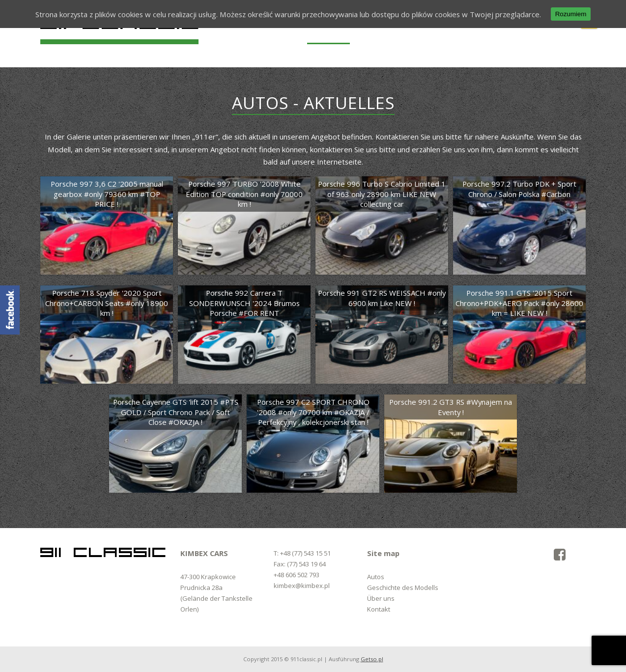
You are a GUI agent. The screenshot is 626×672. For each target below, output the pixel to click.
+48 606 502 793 (297, 575)
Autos (376, 577)
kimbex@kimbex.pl (302, 586)
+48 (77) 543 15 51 (305, 553)
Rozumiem (571, 14)
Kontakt (379, 609)
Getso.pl (372, 659)
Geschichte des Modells (403, 588)
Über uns (381, 598)
